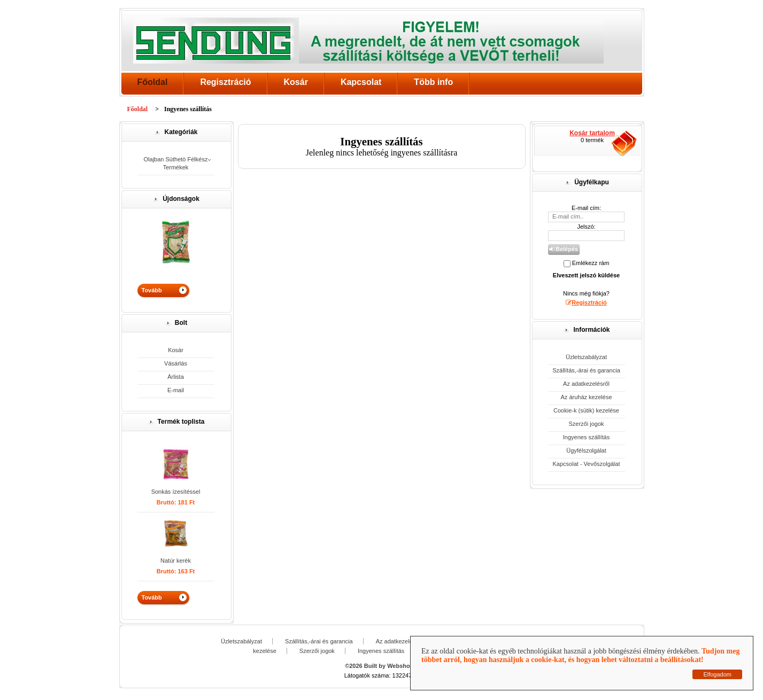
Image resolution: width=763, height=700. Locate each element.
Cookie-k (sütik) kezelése (586, 410)
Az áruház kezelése (587, 397)
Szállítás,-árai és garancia (586, 370)
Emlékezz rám (591, 263)
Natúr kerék (176, 561)
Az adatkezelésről (586, 384)
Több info (433, 82)
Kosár (296, 82)
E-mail (176, 390)
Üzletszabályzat (586, 357)
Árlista (176, 377)
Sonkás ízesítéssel (176, 492)
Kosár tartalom (592, 133)
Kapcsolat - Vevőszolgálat (587, 464)
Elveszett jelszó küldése (586, 275)
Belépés (564, 249)
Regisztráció (225, 82)
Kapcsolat (361, 82)
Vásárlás (176, 363)
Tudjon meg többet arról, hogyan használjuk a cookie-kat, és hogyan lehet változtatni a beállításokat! (580, 655)
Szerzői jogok (586, 424)
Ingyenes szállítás (586, 437)
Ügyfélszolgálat (586, 450)
